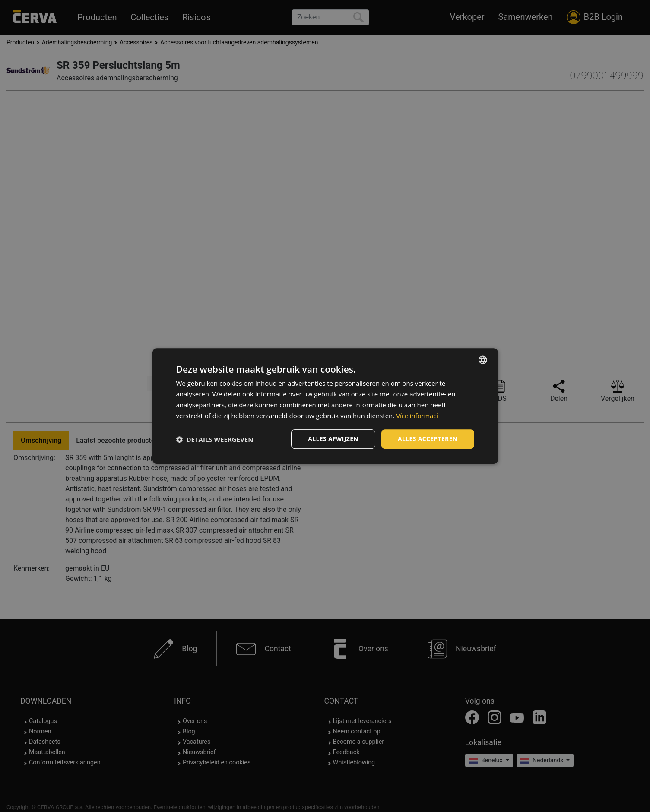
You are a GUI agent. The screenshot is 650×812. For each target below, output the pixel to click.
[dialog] (325, 406)
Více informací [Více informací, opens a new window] (417, 416)
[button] (215, 439)
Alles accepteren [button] (428, 439)
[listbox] (483, 360)
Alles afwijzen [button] (333, 439)
